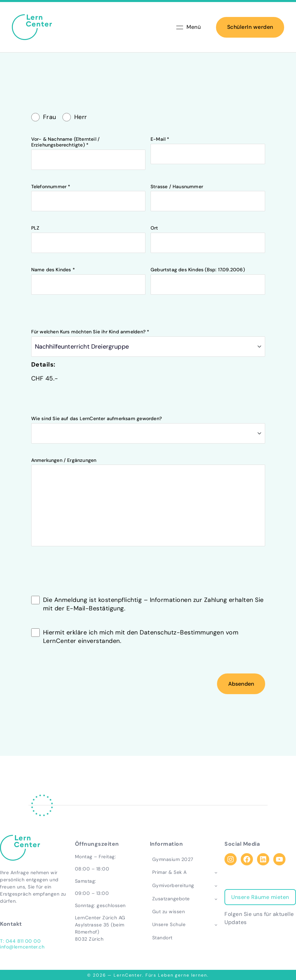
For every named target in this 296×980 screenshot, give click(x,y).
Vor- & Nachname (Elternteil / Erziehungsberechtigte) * (88, 191)
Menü (189, 27)
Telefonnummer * (88, 235)
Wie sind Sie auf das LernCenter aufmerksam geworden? (148, 471)
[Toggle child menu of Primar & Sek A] (216, 873)
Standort (162, 938)
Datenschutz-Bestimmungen (182, 673)
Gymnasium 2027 (173, 859)
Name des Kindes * (88, 318)
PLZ (88, 277)
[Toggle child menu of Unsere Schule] (216, 925)
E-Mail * (208, 188)
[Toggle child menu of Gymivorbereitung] (216, 885)
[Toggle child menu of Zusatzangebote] (216, 899)
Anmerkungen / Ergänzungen (148, 549)
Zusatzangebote (171, 899)
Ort (208, 277)
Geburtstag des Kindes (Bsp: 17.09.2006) (208, 318)
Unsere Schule (169, 924)
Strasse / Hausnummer (208, 235)
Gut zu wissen (169, 912)
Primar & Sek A (170, 872)
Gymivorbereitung (173, 885)
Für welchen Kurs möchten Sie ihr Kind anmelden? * (148, 384)
